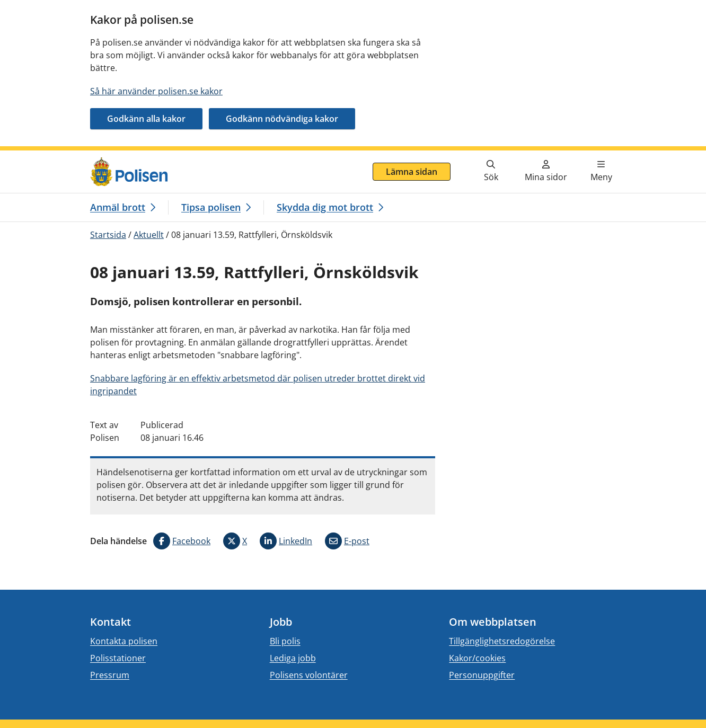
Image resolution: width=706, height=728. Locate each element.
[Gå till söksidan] (491, 172)
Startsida (108, 235)
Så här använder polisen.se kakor (156, 91)
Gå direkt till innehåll (49, 157)
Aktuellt (149, 235)
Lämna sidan (412, 172)
